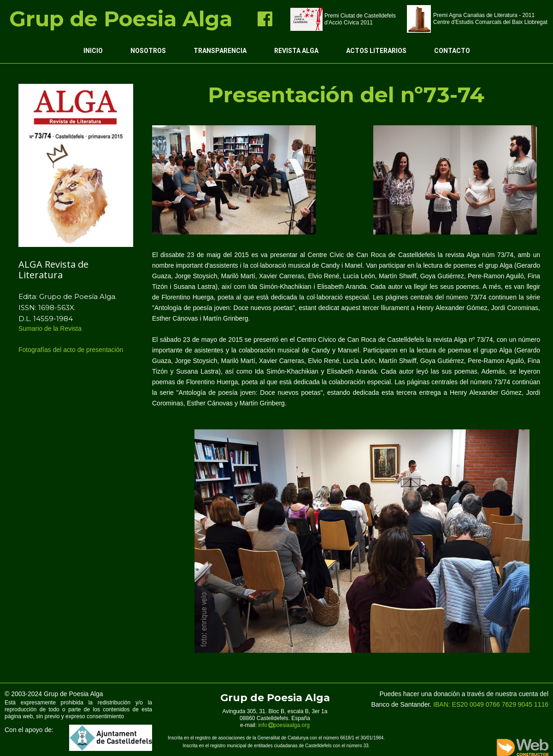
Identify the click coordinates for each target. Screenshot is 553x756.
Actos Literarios (376, 51)
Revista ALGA (296, 51)
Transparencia (220, 51)
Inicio (93, 51)
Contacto (452, 51)
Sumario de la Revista (51, 328)
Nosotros (148, 51)
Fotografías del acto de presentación (72, 350)
